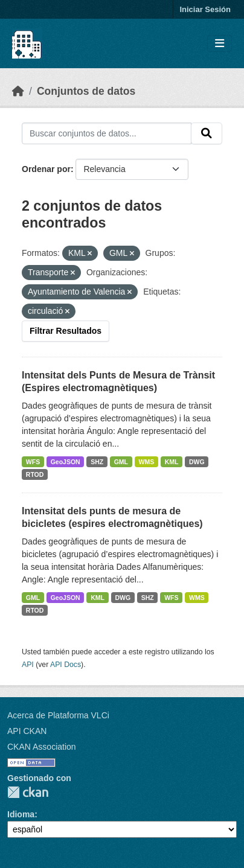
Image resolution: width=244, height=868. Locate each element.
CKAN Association (42, 747)
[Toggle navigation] (220, 44)
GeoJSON (66, 462)
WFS (33, 462)
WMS (147, 462)
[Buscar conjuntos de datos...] (107, 133)
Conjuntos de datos (86, 91)
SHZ (97, 462)
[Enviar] (207, 133)
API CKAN (27, 731)
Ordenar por (46, 169)
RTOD (35, 474)
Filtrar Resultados (66, 331)
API (28, 665)
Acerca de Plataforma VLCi (58, 715)
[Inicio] (18, 91)
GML (121, 462)
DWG (197, 462)
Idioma (21, 814)
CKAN (28, 792)
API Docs (66, 665)
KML (172, 462)
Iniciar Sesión (205, 9)
